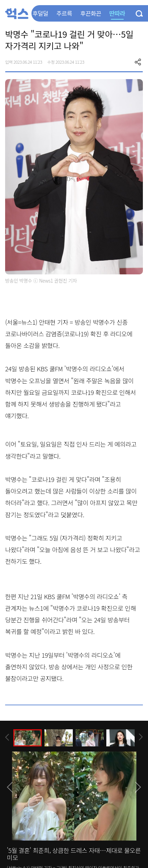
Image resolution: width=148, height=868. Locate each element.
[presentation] (7, 737)
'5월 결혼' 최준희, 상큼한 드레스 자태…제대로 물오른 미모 (74, 854)
